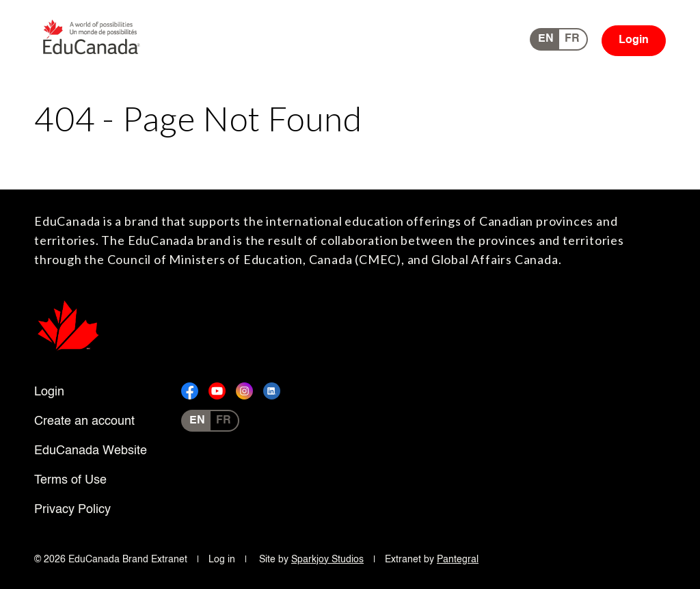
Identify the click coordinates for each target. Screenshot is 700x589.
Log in (222, 560)
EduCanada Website (91, 451)
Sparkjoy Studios (327, 560)
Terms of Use (70, 480)
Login (634, 40)
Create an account (84, 421)
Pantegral (458, 560)
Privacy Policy (72, 510)
